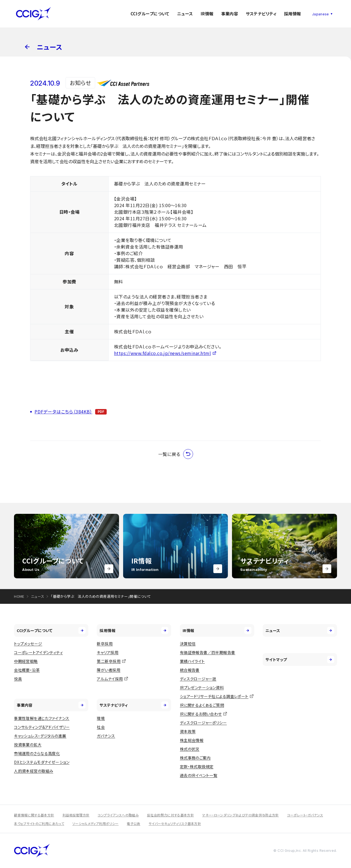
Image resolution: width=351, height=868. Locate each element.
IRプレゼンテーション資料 (202, 687)
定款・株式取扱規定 (197, 766)
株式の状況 (190, 749)
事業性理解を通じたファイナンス (42, 718)
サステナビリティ (261, 14)
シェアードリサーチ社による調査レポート (214, 696)
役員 (18, 679)
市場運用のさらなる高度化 (37, 753)
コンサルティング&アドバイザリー (42, 727)
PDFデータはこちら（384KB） (63, 412)
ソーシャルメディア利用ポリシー (95, 823)
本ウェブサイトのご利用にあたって (39, 823)
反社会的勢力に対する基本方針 (170, 815)
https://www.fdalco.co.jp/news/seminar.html (162, 353)
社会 (101, 727)
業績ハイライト (192, 661)
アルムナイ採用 (110, 679)
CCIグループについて (150, 14)
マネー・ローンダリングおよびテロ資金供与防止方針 (240, 815)
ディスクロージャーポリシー (203, 723)
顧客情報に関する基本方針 (34, 815)
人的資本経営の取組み (34, 771)
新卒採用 (105, 644)
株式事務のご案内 (195, 758)
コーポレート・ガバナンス (305, 815)
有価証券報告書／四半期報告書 (208, 652)
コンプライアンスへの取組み (118, 815)
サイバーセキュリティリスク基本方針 (175, 823)
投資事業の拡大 (28, 745)
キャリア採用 (108, 652)
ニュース (185, 14)
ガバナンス (106, 736)
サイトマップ (300, 660)
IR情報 (207, 14)
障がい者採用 (109, 670)
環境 (101, 718)
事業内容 (230, 14)
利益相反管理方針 (76, 815)
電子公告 (133, 823)
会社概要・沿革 (27, 670)
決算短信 (188, 644)
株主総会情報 (192, 740)
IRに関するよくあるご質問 (202, 705)
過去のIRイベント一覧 (199, 775)
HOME (19, 596)
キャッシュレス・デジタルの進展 (40, 736)
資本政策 (188, 731)
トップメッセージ (28, 644)
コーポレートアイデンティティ (38, 652)
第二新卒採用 (109, 661)
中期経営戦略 (26, 661)
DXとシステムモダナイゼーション (42, 762)
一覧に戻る (176, 454)
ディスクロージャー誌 (198, 679)
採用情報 (293, 14)
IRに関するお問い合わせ (201, 714)
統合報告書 (190, 670)
